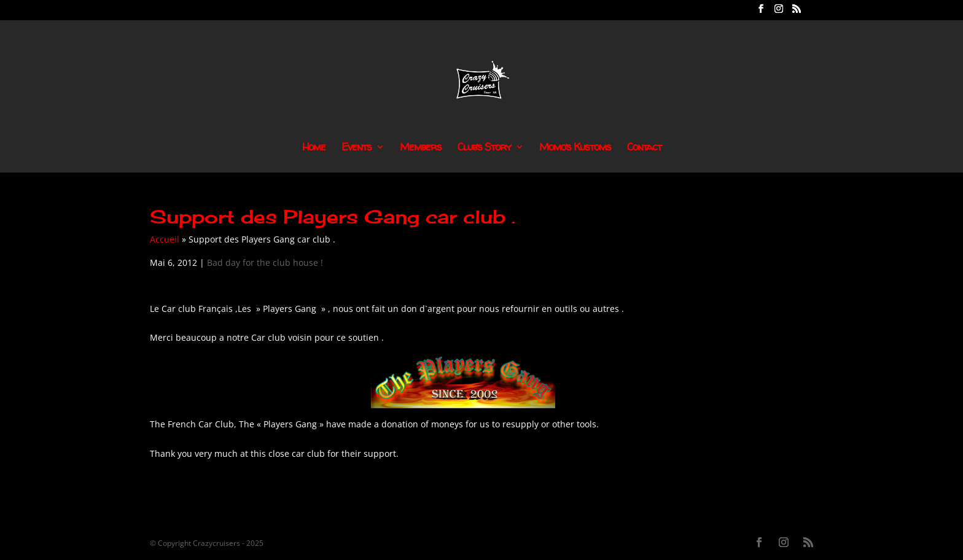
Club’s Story (484, 148)
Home (314, 148)
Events (357, 148)
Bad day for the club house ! (265, 262)
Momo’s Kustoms (575, 148)
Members (421, 148)
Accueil (165, 239)
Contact (644, 148)
